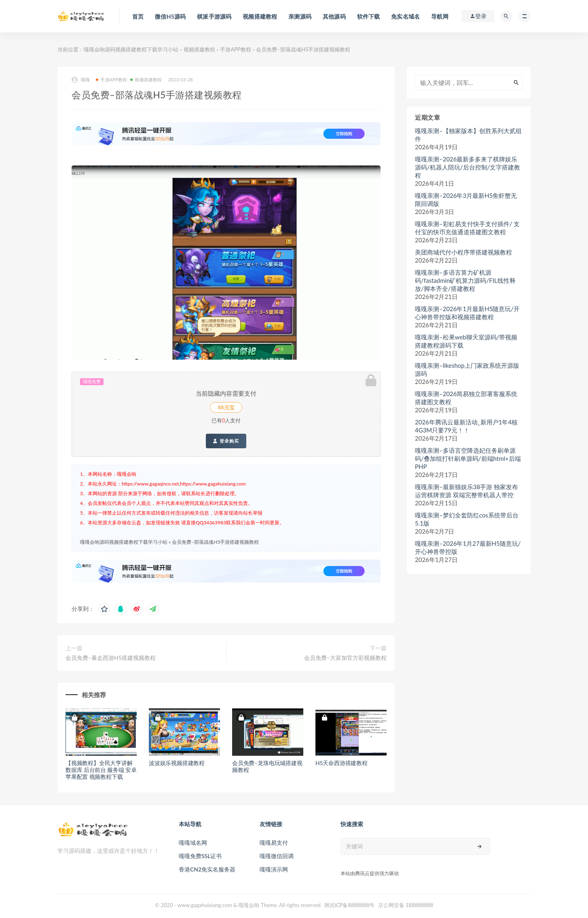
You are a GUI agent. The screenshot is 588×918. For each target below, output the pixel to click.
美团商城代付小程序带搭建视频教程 (463, 252)
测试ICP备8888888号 (349, 905)
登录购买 (226, 441)
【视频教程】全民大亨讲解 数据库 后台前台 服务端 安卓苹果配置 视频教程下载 (101, 770)
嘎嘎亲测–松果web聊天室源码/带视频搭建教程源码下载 (466, 341)
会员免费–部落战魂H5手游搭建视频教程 (215, 542)
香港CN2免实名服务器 (207, 869)
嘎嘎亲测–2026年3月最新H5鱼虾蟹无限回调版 (466, 199)
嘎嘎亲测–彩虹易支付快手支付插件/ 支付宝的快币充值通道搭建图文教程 (467, 228)
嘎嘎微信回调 (277, 856)
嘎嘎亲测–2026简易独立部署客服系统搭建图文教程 (466, 398)
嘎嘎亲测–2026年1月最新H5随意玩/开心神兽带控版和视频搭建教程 (467, 313)
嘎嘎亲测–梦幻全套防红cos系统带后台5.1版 (467, 519)
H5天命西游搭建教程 (342, 763)
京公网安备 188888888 (406, 905)
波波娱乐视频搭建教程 (177, 763)
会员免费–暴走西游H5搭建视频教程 (111, 658)
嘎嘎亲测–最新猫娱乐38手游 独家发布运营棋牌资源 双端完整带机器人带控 (466, 491)
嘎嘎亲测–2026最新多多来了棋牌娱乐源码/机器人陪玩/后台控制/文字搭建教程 (467, 167)
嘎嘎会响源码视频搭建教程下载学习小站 (131, 49)
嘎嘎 (81, 80)
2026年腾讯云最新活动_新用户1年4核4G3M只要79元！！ (466, 426)
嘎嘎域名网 (193, 843)
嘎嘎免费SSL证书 (200, 856)
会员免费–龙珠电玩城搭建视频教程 (267, 766)
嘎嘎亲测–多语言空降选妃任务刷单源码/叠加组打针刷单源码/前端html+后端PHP (468, 458)
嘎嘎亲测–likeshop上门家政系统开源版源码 (467, 369)
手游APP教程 (235, 49)
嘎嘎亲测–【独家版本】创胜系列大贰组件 (468, 135)
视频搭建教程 (199, 49)
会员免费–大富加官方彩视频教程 (345, 658)
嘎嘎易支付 (274, 843)
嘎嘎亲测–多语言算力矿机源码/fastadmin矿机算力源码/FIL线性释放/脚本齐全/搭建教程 (465, 280)
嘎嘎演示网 (274, 869)
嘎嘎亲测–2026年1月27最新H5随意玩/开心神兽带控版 (468, 547)
